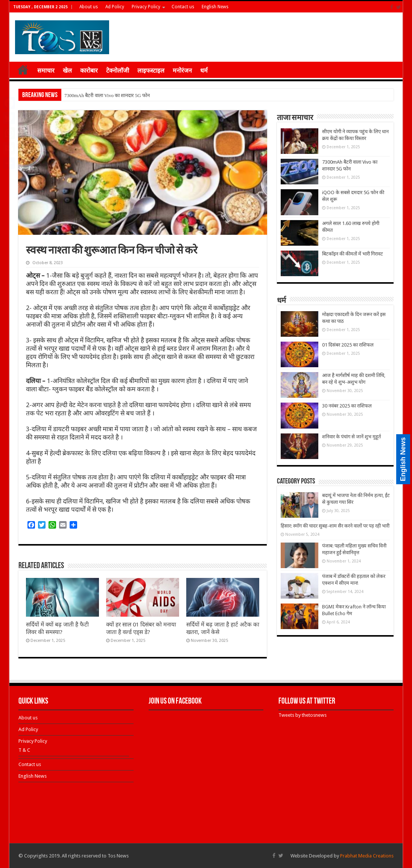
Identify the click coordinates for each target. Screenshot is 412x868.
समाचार (46, 71)
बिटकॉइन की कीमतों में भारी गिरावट (353, 254)
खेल (67, 71)
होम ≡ (23, 70)
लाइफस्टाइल (151, 71)
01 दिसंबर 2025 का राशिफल (348, 345)
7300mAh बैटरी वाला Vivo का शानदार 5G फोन (107, 95)
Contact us (183, 7)
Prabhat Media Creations (367, 856)
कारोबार (89, 71)
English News (215, 7)
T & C (24, 750)
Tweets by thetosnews (303, 715)
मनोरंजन (182, 71)
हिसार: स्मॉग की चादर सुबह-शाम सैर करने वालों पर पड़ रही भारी (335, 526)
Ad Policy (115, 7)
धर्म (204, 71)
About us (89, 7)
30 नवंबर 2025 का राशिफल (347, 406)
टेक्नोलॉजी (118, 71)
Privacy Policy (146, 7)
